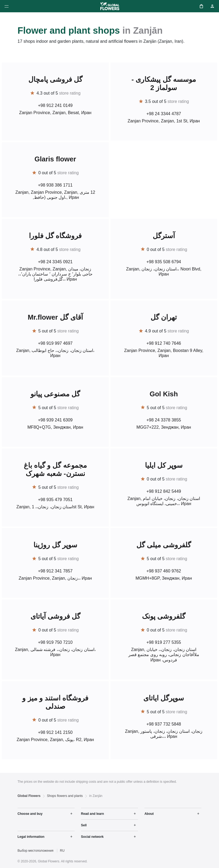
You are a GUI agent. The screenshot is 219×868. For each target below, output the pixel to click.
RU (62, 851)
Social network (92, 837)
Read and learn (93, 814)
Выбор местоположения (36, 851)
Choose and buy (30, 814)
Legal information (31, 837)
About (149, 814)
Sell (84, 825)
